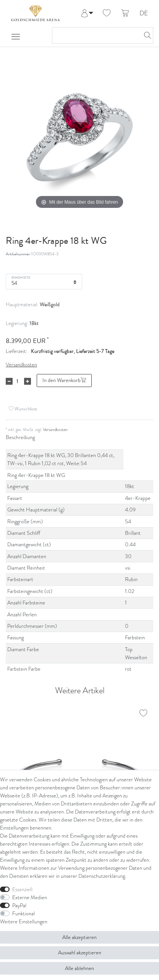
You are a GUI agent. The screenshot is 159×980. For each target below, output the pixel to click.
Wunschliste (23, 409)
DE (144, 14)
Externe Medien (30, 897)
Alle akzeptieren (79, 937)
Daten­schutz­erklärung (102, 876)
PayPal (19, 905)
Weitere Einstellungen (24, 921)
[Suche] (145, 35)
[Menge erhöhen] (28, 381)
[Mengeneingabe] (17, 381)
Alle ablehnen (79, 968)
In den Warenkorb (64, 380)
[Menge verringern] (9, 381)
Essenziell (22, 889)
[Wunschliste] (107, 13)
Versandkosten (21, 364)
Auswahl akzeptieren (80, 952)
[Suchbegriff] (95, 35)
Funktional (24, 913)
